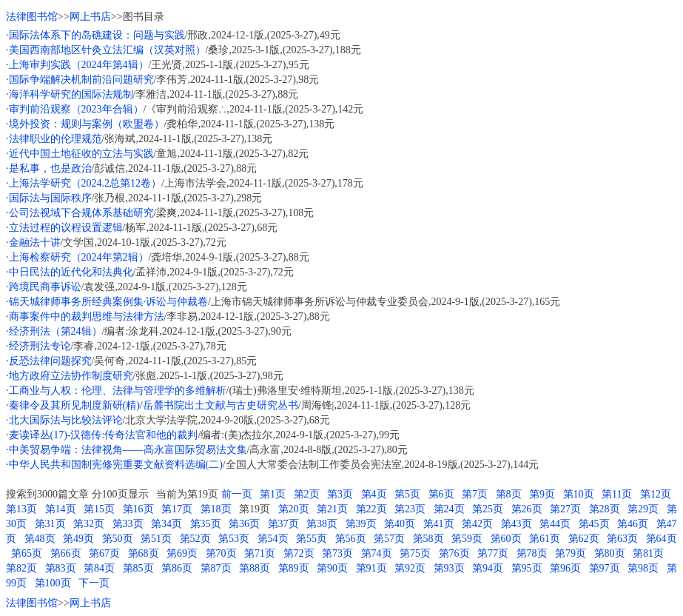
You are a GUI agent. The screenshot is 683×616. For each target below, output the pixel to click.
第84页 (99, 568)
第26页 (527, 509)
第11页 (617, 494)
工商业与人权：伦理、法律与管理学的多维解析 (118, 391)
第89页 (294, 568)
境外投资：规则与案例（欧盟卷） (87, 124)
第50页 (118, 539)
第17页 (177, 509)
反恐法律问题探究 (50, 361)
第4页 (374, 494)
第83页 (61, 568)
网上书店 (90, 17)
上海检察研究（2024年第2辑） (79, 257)
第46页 (633, 524)
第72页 (299, 553)
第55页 (312, 539)
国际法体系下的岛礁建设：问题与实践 (97, 35)
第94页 (488, 568)
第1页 (273, 494)
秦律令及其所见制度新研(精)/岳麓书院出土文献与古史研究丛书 (154, 405)
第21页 (332, 509)
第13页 (21, 509)
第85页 (138, 568)
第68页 (144, 553)
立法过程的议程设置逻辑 (66, 228)
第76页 (454, 553)
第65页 (27, 553)
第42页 (477, 524)
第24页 (449, 509)
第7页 (475, 494)
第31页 (50, 524)
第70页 (221, 553)
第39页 (361, 524)
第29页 (643, 509)
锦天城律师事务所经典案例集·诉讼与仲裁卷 (109, 302)
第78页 (532, 553)
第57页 (389, 539)
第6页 (441, 494)
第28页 (605, 509)
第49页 (78, 539)
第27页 (565, 509)
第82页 (21, 568)
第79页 (571, 553)
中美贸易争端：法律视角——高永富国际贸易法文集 (128, 450)
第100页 (53, 583)
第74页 (377, 553)
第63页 (622, 539)
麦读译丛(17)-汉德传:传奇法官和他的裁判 (104, 435)
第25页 (488, 509)
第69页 (182, 553)
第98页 (643, 568)
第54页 (273, 539)
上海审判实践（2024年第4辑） (79, 65)
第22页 (371, 509)
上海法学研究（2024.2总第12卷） (85, 183)
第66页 (66, 553)
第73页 (337, 553)
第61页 (545, 539)
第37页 (283, 524)
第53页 (234, 539)
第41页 (439, 524)
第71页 (260, 553)
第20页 (294, 509)
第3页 (340, 494)
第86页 (177, 568)
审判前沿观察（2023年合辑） (76, 109)
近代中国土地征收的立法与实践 (81, 154)
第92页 (410, 568)
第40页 (400, 524)
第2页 (307, 494)
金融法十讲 (35, 242)
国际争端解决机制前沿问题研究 (81, 80)
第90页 (332, 568)
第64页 (662, 539)
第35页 (206, 524)
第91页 (371, 568)
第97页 (605, 568)
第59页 (467, 539)
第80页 (610, 553)
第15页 (99, 509)
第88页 (255, 568)
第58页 (428, 539)
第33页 (128, 524)
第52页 (195, 539)
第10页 (579, 494)
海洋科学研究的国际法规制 (71, 94)
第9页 (542, 494)
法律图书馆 (32, 17)
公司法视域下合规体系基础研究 (81, 213)
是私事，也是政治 (50, 168)
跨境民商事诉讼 (45, 287)
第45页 (594, 524)
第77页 (493, 553)
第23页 (410, 509)
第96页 (565, 568)
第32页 (89, 524)
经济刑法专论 (40, 346)
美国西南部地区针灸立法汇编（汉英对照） (107, 50)
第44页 (555, 524)
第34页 (166, 524)
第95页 (527, 568)
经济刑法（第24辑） (55, 331)
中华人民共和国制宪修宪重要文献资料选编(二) (116, 465)
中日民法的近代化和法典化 (71, 272)
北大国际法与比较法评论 (66, 420)
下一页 (94, 583)
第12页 (656, 494)
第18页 (216, 509)
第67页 (104, 553)
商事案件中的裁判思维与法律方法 (87, 317)
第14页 (61, 509)
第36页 (244, 524)
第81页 (648, 553)
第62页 (584, 539)
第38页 (322, 524)
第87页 (216, 568)
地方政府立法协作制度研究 (71, 376)
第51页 (156, 539)
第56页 (351, 539)
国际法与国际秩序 (50, 198)
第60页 (506, 539)
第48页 (40, 539)
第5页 (407, 494)
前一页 (237, 494)
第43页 (517, 524)
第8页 (509, 494)
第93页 (449, 568)
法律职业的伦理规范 (55, 139)
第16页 (138, 509)
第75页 (415, 553)
